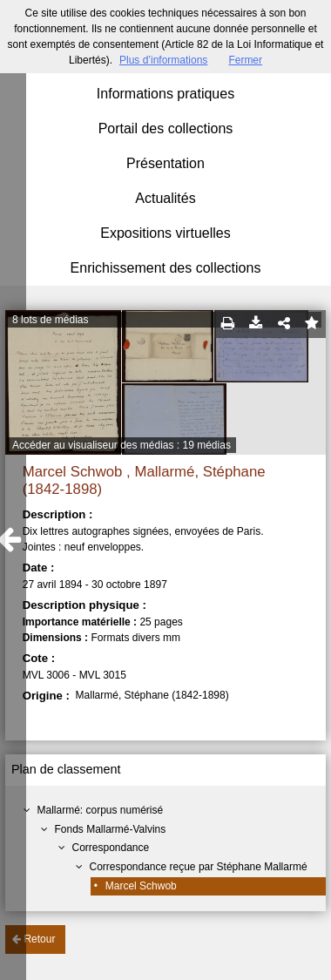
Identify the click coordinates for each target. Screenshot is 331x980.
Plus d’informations (163, 60)
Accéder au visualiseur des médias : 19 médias (122, 445)
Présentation (165, 163)
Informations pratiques (165, 94)
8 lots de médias (50, 320)
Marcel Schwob (141, 886)
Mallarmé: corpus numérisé (100, 810)
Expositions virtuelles (165, 233)
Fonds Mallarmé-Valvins (110, 829)
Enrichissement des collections (166, 268)
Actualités (165, 198)
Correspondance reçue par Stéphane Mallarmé (198, 867)
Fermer (245, 60)
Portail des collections (166, 128)
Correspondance (110, 848)
